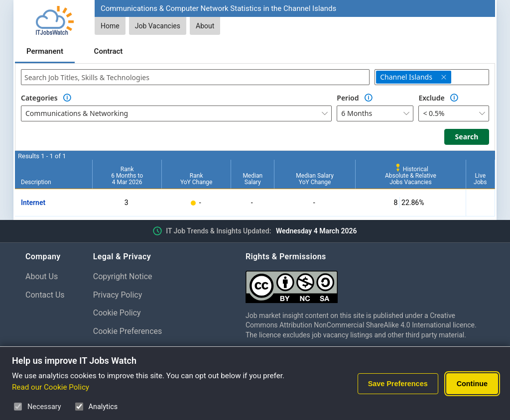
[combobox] (195, 77)
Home (110, 26)
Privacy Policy (118, 295)
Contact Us (45, 295)
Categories (39, 98)
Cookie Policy (117, 313)
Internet (33, 203)
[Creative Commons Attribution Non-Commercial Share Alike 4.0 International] (365, 283)
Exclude (431, 98)
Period (348, 98)
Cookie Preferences (128, 331)
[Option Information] (67, 98)
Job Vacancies (158, 26)
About (205, 26)
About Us (42, 276)
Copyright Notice (123, 276)
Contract (109, 51)
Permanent (45, 51)
